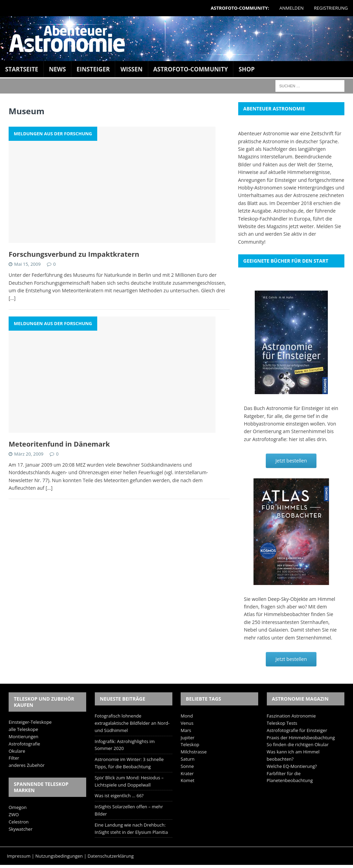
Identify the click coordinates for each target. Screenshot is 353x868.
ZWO (14, 815)
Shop (247, 69)
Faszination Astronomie (291, 716)
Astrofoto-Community (191, 69)
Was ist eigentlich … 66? (119, 796)
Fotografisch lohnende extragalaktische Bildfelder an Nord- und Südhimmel (132, 723)
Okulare (17, 751)
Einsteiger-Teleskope (30, 722)
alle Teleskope (23, 729)
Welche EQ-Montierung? (292, 766)
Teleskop (190, 744)
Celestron (19, 822)
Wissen (131, 69)
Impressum (19, 856)
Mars (186, 730)
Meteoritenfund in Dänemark (59, 444)
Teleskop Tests (282, 723)
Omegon (18, 807)
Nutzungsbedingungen (59, 856)
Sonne (187, 766)
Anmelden (292, 8)
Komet (188, 780)
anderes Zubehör (27, 765)
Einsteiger (93, 69)
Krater (187, 773)
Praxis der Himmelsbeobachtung (301, 738)
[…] (12, 298)
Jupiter (188, 738)
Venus (187, 723)
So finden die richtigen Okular (298, 744)
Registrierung (331, 8)
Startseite (22, 69)
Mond (187, 716)
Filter (14, 758)
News (57, 69)
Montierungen (23, 737)
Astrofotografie (24, 744)
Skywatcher (21, 829)
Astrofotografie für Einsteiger (297, 730)
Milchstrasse (194, 752)
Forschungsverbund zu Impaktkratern (74, 254)
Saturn (188, 759)
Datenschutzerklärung (111, 856)
